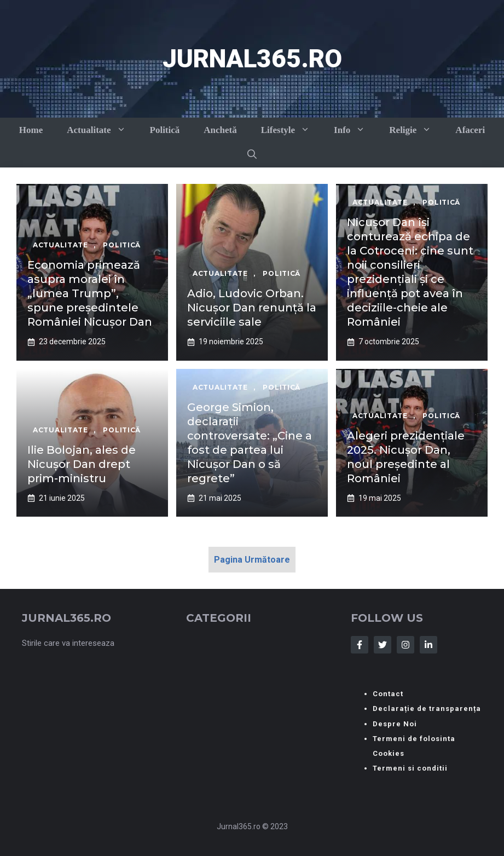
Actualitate (102, 130)
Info (355, 130)
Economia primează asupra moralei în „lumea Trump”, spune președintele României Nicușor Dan (90, 293)
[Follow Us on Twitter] (383, 645)
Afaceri (470, 130)
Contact (388, 694)
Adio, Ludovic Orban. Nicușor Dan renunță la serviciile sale (252, 308)
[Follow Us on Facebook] (360, 645)
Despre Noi (395, 724)
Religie (416, 130)
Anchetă (220, 130)
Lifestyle (291, 130)
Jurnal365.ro (252, 59)
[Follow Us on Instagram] (405, 645)
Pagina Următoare (252, 560)
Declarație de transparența (427, 708)
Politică (165, 130)
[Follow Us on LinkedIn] (428, 645)
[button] (252, 155)
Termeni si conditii (410, 768)
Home (31, 130)
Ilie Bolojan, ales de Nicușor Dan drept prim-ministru (82, 464)
